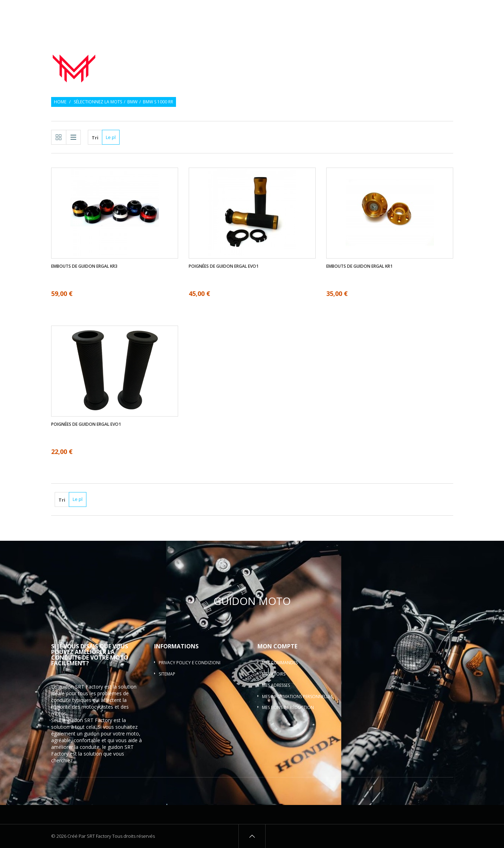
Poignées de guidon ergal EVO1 (224, 266)
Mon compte (277, 646)
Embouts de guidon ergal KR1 (359, 266)
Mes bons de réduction (288, 707)
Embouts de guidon (353, 54)
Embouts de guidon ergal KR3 (84, 266)
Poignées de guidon (286, 54)
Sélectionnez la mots (98, 102)
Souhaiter (412, 10)
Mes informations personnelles (297, 696)
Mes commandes (280, 663)
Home (60, 102)
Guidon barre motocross (418, 63)
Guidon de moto (222, 54)
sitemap (167, 674)
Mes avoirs (274, 674)
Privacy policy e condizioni (190, 663)
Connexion (442, 10)
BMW (132, 102)
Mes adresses (276, 685)
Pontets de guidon (420, 54)
